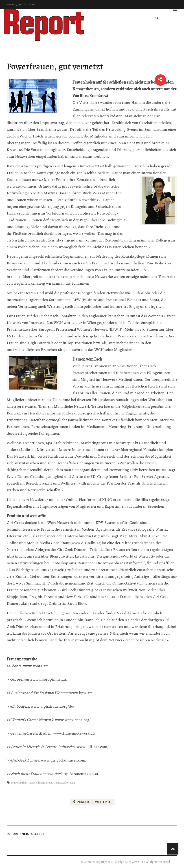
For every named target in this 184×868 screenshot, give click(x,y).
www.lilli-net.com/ (93, 747)
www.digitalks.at (86, 543)
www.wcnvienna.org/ (73, 720)
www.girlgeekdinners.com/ (64, 760)
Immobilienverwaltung (41, 783)
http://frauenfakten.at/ (80, 774)
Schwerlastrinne (19, 783)
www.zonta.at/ (36, 666)
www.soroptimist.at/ (50, 679)
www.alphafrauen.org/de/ (53, 706)
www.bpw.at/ (81, 693)
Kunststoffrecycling (65, 783)
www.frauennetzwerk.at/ (74, 733)
